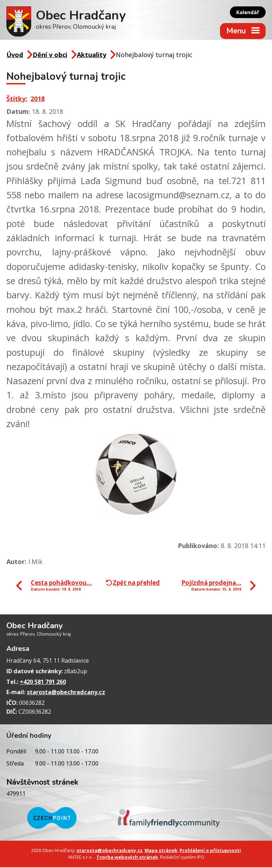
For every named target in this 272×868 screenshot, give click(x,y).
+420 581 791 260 (43, 682)
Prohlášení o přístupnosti (210, 851)
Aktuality (92, 56)
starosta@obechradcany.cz (66, 693)
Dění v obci (50, 56)
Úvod (15, 56)
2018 (38, 99)
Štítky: (17, 99)
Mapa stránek (161, 851)
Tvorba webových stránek (127, 858)
